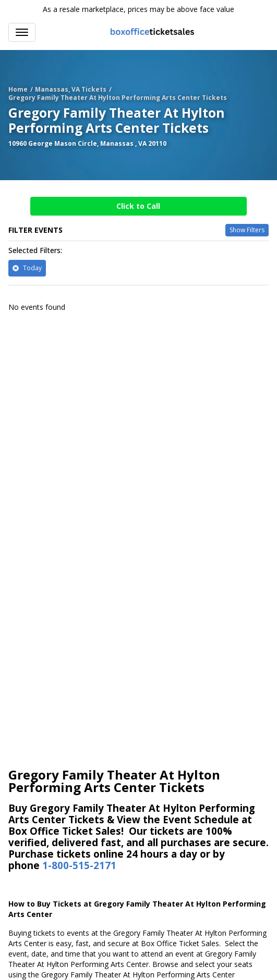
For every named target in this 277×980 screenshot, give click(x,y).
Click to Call (138, 206)
